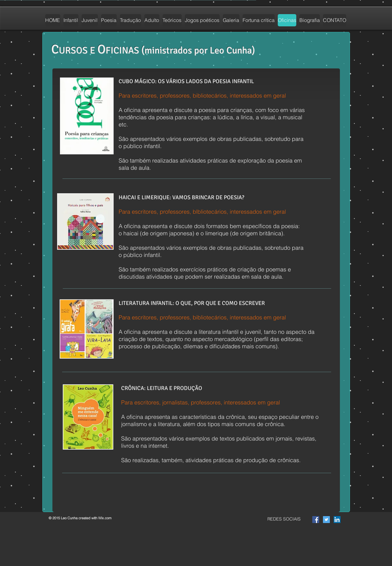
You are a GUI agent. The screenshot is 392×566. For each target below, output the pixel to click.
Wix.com (105, 518)
